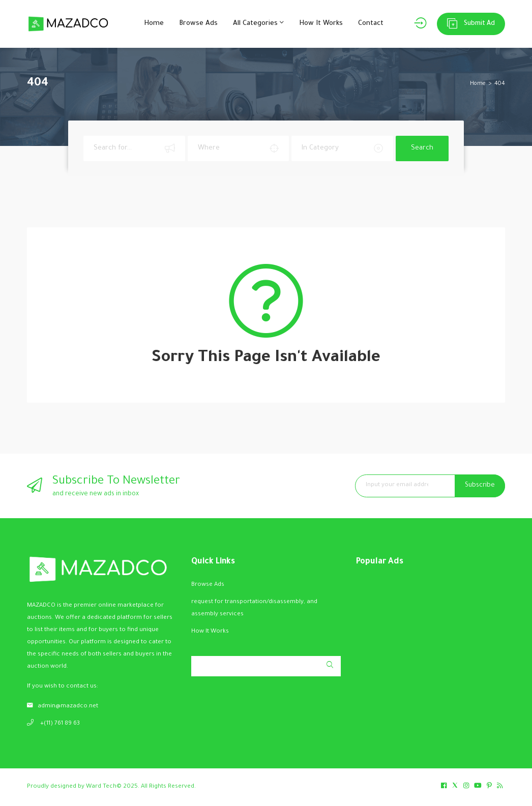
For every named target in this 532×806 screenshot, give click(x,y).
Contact (371, 24)
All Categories (258, 23)
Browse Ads (198, 24)
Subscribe (480, 486)
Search (422, 148)
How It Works (321, 24)
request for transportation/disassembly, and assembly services (254, 608)
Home (154, 24)
